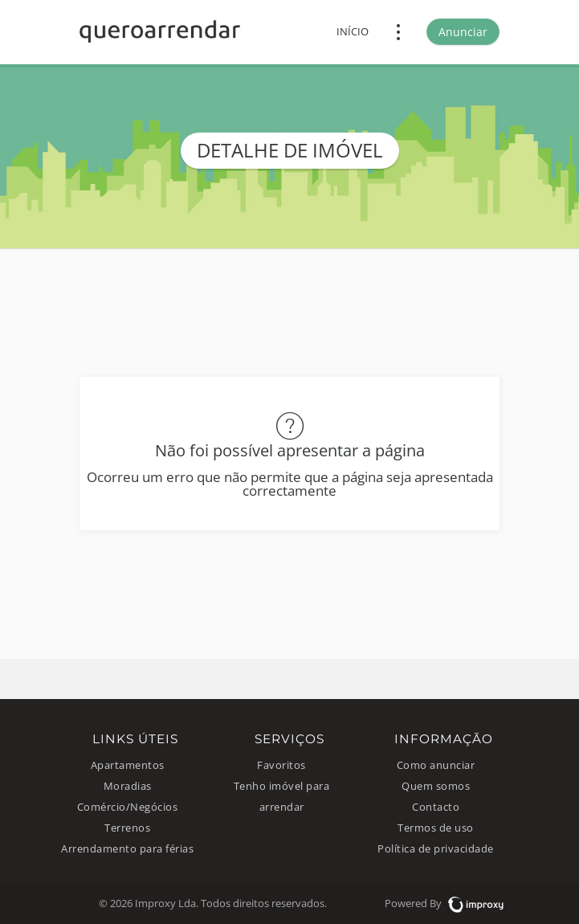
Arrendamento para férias (127, 849)
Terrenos (127, 828)
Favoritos (281, 765)
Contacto (436, 807)
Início (353, 32)
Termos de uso (436, 828)
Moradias (128, 786)
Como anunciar (436, 765)
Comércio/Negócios (128, 807)
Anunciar (463, 32)
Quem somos (436, 786)
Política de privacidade (436, 849)
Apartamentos (128, 765)
